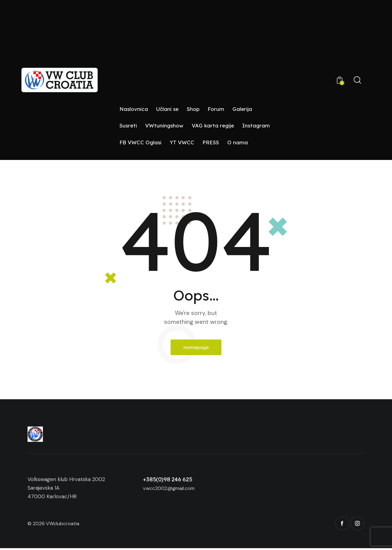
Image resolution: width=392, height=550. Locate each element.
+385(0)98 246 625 (168, 481)
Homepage (196, 348)
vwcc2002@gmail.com (171, 490)
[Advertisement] (196, 55)
